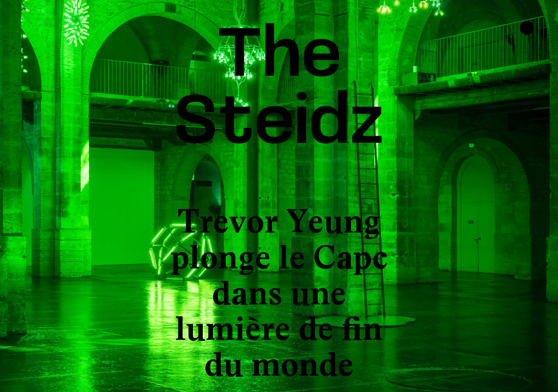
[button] (41, 196)
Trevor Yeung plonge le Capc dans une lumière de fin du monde (279, 293)
